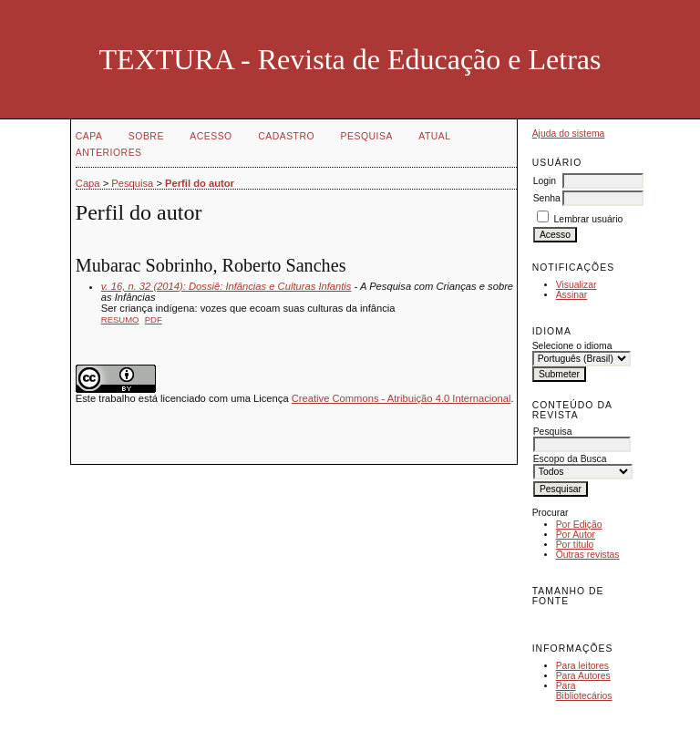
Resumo (120, 319)
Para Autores (583, 676)
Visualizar (576, 285)
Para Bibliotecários (584, 691)
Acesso (211, 136)
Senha (547, 198)
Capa (89, 136)
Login (545, 181)
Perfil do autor (200, 183)
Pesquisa (367, 136)
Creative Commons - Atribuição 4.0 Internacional (401, 398)
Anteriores (109, 153)
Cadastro (286, 136)
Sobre (146, 136)
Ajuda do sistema (569, 134)
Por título (575, 545)
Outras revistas (588, 555)
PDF (154, 319)
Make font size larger (607, 621)
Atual (434, 136)
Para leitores (582, 666)
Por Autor (576, 535)
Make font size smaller (549, 621)
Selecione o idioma (572, 346)
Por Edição (579, 525)
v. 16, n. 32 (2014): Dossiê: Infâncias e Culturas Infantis (226, 286)
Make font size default (578, 621)
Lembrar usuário (589, 219)
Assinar (572, 295)
